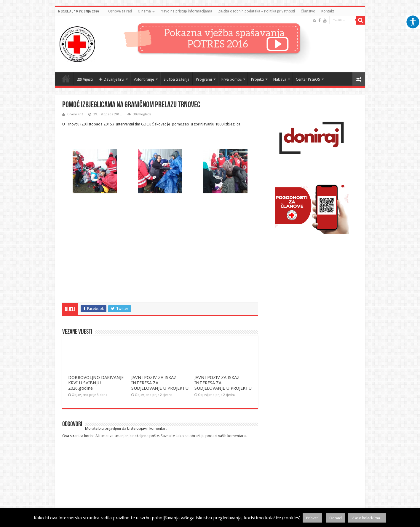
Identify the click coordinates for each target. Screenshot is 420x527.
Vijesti (85, 79)
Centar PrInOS (308, 79)
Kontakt (328, 11)
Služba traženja (177, 79)
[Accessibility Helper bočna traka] (413, 22)
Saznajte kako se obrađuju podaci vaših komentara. (204, 436)
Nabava (280, 79)
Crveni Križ (75, 114)
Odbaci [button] (336, 518)
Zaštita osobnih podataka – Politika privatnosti (257, 11)
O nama (144, 11)
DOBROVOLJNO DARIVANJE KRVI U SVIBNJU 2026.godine (96, 383)
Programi (204, 79)
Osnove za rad (120, 11)
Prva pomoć (232, 79)
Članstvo (308, 11)
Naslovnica (66, 79)
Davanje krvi (112, 79)
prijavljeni (113, 428)
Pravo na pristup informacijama (186, 11)
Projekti (257, 79)
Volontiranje (144, 79)
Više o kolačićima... (367, 518)
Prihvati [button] (312, 518)
